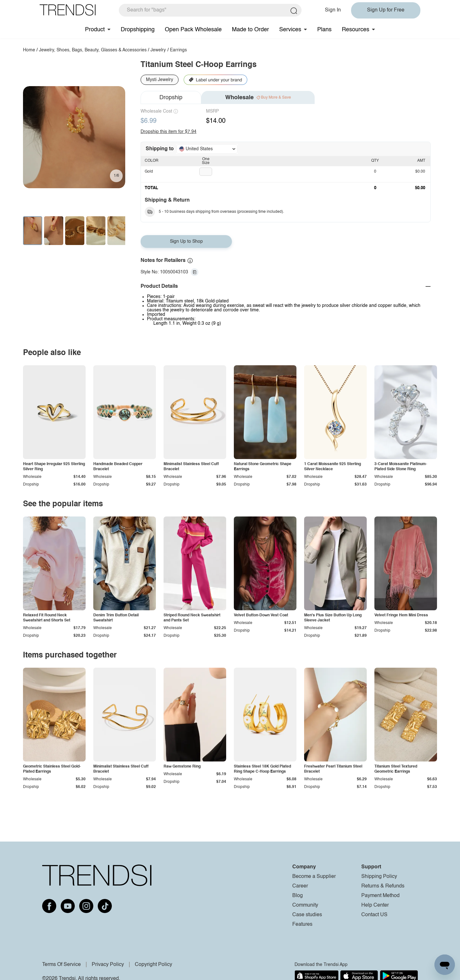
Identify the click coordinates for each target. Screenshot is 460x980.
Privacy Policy (108, 965)
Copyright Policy (153, 965)
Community (305, 905)
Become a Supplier (314, 877)
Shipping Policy (379, 877)
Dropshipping (138, 30)
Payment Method (380, 896)
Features (302, 924)
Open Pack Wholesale (193, 30)
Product (95, 30)
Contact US (374, 915)
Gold (149, 172)
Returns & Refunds (383, 886)
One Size (206, 161)
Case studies (307, 915)
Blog (298, 896)
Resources (356, 30)
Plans (324, 30)
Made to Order (250, 30)
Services (290, 30)
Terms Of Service (61, 965)
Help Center (375, 905)
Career (300, 886)
